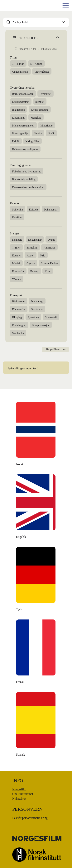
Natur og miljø (20, 134)
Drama (51, 240)
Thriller (16, 248)
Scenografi (51, 317)
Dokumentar (51, 210)
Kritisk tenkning (40, 110)
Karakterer (37, 309)
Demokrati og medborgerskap (28, 187)
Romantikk (18, 271)
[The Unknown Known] (36, 435)
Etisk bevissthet (21, 102)
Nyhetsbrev (19, 799)
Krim (48, 271)
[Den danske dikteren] (36, 507)
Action (31, 256)
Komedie (17, 240)
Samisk (38, 134)
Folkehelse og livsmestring (27, 172)
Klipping (17, 317)
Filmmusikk (19, 309)
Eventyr (17, 256)
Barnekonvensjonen (23, 94)
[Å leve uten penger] (36, 653)
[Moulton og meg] (36, 580)
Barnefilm (32, 248)
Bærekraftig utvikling (24, 179)
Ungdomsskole (20, 72)
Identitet (40, 102)
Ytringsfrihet (32, 141)
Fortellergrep (19, 325)
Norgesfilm (19, 789)
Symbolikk (18, 333)
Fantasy (35, 271)
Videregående (42, 72)
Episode (34, 210)
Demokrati (46, 94)
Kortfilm (17, 218)
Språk (51, 134)
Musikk (16, 263)
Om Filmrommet (23, 794)
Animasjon (49, 248)
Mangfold (36, 118)
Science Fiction (49, 263)
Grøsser (31, 263)
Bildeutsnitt (19, 302)
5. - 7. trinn (36, 64)
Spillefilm (18, 210)
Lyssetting (33, 317)
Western (17, 279)
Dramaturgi (37, 302)
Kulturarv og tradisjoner (25, 149)
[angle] (51, 37)
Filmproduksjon (41, 325)
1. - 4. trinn (18, 64)
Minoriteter (47, 126)
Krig (43, 256)
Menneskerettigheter (23, 126)
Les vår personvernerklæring (30, 818)
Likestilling (19, 118)
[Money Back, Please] (36, 725)
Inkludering (19, 110)
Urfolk (16, 141)
